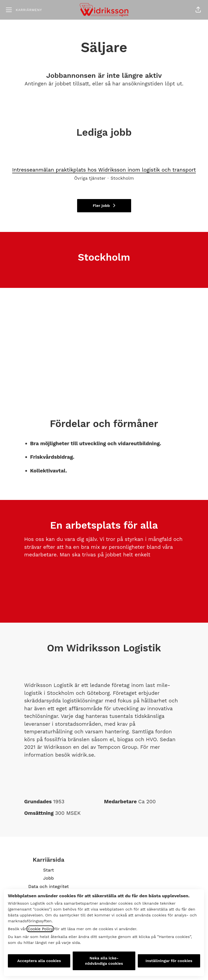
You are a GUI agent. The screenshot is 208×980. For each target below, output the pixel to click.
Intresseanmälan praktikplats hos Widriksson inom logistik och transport (104, 170)
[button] (198, 10)
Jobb (49, 878)
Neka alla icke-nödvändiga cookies (104, 961)
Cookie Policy (40, 929)
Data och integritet (49, 886)
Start (49, 870)
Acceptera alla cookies (39, 961)
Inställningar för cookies (169, 961)
